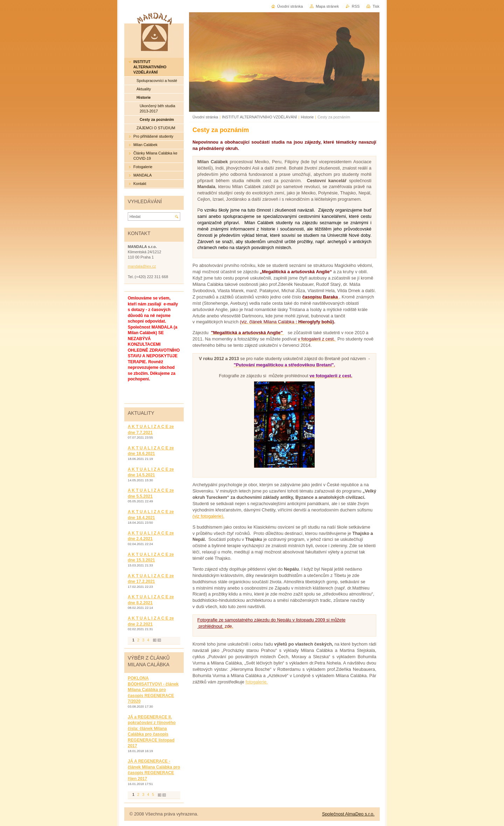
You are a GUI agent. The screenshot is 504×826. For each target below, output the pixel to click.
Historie (307, 117)
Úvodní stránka (205, 117)
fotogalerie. (257, 682)
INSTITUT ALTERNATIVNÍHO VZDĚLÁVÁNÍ (260, 117)
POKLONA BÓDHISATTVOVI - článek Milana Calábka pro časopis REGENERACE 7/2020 (153, 690)
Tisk (376, 6)
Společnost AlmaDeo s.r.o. (348, 814)
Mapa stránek (327, 6)
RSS (356, 6)
